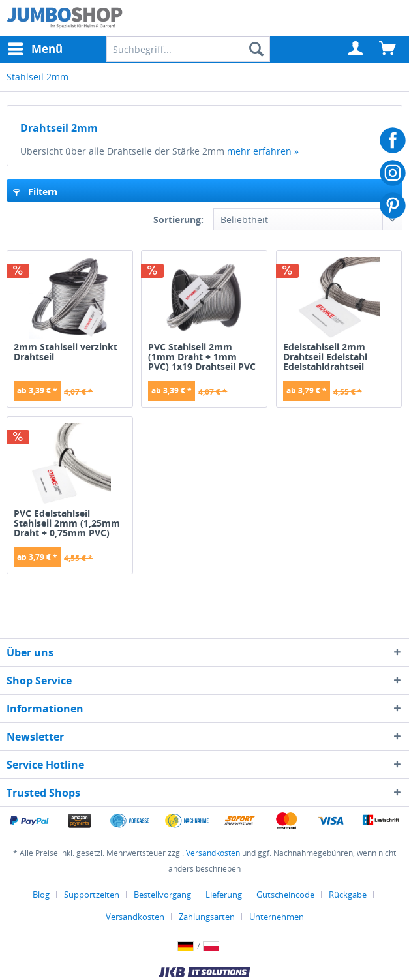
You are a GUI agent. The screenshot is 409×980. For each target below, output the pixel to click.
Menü (35, 47)
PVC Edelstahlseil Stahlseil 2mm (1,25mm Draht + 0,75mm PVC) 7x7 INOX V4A (67, 523)
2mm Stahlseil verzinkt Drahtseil (66, 352)
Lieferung (224, 895)
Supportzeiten (92, 895)
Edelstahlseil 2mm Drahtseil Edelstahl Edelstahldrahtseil (325, 357)
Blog (41, 895)
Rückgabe (348, 895)
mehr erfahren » (263, 151)
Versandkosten (213, 853)
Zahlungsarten (207, 917)
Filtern (35, 191)
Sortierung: (178, 220)
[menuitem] (356, 49)
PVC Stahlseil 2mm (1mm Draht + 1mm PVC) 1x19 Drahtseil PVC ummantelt (202, 357)
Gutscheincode (285, 895)
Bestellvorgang (162, 895)
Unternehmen (277, 917)
